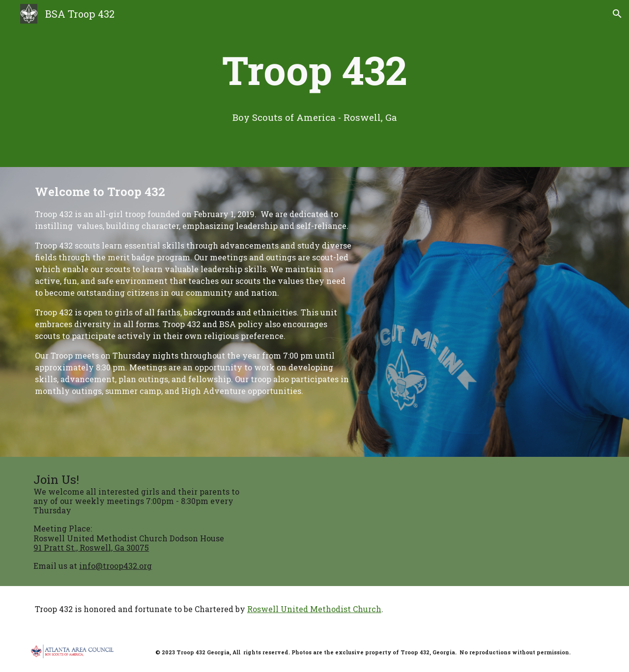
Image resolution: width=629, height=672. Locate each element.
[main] (314, 70)
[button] (617, 14)
